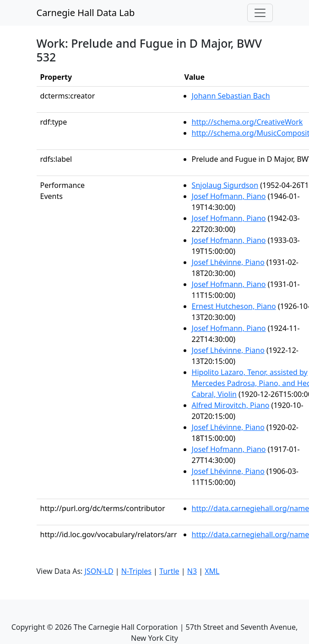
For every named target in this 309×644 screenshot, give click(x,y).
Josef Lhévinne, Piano (228, 262)
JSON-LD (99, 571)
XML (212, 571)
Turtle (169, 571)
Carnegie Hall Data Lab (86, 13)
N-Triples (136, 571)
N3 (192, 571)
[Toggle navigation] (260, 13)
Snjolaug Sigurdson (225, 185)
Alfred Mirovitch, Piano (231, 405)
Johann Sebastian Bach (231, 96)
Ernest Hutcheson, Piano (234, 306)
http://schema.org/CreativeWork (247, 122)
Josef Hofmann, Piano (229, 196)
